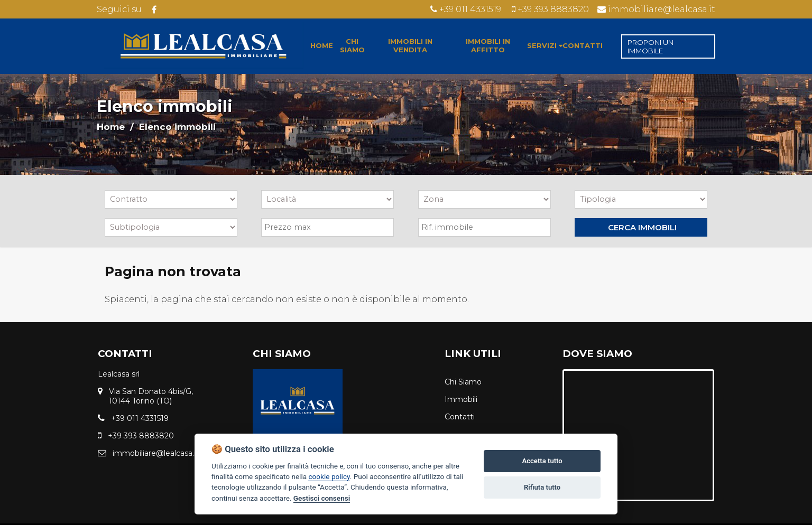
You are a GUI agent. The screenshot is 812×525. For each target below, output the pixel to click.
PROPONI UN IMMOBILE (650, 46)
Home (111, 127)
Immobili (461, 399)
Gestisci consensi (322, 498)
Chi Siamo (463, 382)
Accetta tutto (542, 461)
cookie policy (329, 476)
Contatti (460, 417)
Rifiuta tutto (542, 487)
